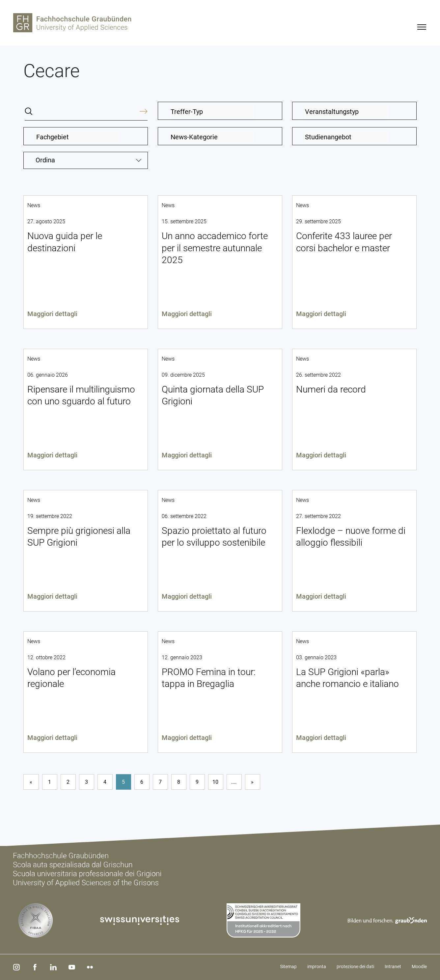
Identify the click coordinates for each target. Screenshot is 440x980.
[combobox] (220, 111)
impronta (317, 966)
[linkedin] (52, 967)
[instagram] (16, 967)
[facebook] (34, 967)
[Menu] (422, 27)
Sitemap (288, 966)
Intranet (393, 966)
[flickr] (87, 967)
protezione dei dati (355, 966)
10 (215, 782)
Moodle (419, 966)
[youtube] (69, 967)
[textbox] (212, 112)
